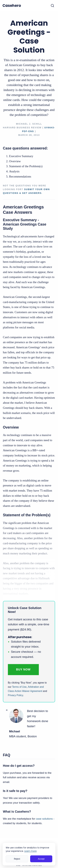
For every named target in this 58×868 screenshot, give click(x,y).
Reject (17, 859)
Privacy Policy (15, 695)
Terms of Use (19, 687)
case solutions (44, 819)
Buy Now (23, 670)
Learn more (30, 851)
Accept (41, 859)
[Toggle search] (52, 6)
